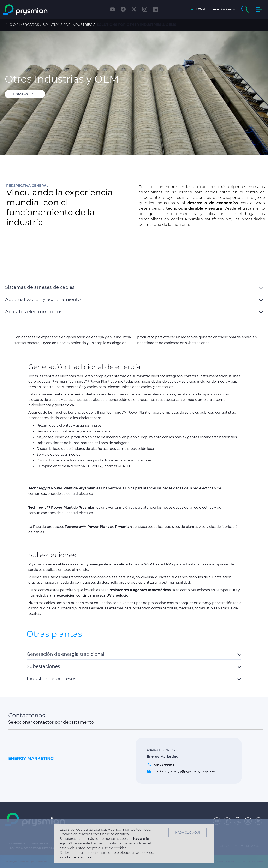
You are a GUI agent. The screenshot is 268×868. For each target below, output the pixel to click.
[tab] (134, 287)
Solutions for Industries (68, 25)
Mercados (29, 25)
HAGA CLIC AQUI (188, 833)
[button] (197, 9)
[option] (134, 93)
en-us (231, 10)
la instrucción (79, 857)
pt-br (217, 10)
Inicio (10, 25)
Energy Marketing (31, 758)
